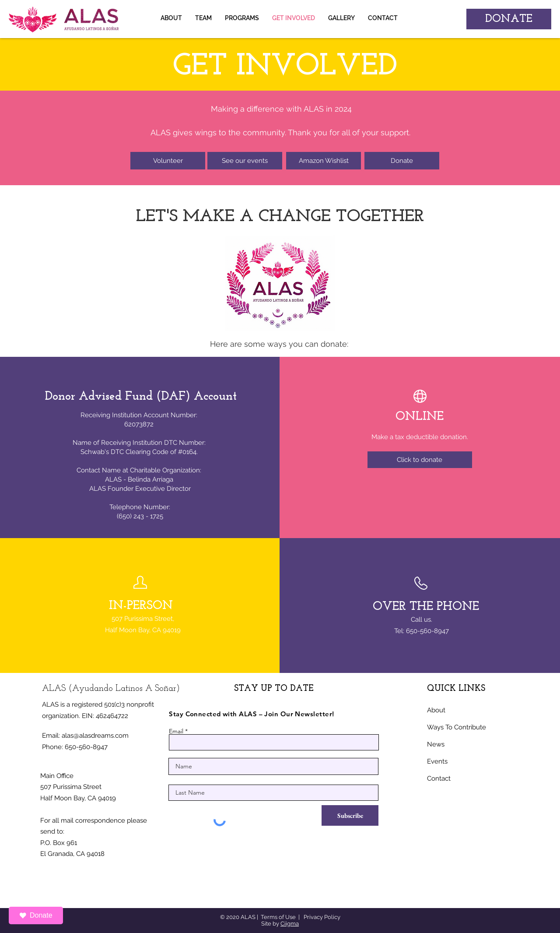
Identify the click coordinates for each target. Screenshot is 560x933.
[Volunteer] (168, 161)
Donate (36, 915)
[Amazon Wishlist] (324, 161)
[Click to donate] (420, 460)
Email (176, 731)
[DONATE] (509, 19)
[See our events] (245, 161)
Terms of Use (278, 917)
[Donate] (402, 161)
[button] (341, 18)
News (436, 744)
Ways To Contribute (457, 727)
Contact (439, 778)
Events (437, 761)
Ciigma (290, 924)
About (436, 710)
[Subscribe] (350, 815)
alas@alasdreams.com (95, 736)
